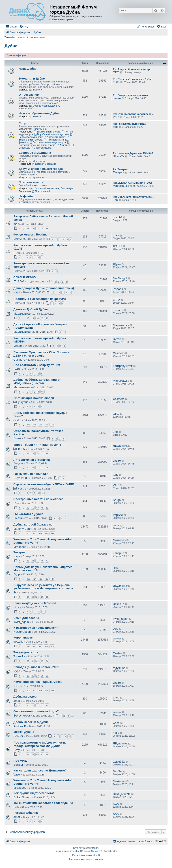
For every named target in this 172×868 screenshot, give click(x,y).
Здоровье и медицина (35, 153)
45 (37, 561)
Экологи (37, 90)
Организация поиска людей (34, 398)
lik (114, 568)
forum (95, 848)
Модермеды (40, 161)
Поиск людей (41, 191)
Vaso (17, 774)
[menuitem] (24, 27)
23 (47, 468)
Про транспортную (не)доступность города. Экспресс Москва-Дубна (40, 744)
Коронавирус (23, 638)
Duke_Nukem (22, 797)
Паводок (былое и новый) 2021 (36, 667)
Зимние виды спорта (47, 132)
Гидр (17, 574)
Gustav (117, 653)
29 (47, 676)
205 (52, 690)
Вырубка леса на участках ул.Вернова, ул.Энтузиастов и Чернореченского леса (43, 587)
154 (34, 425)
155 (40, 425)
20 (33, 468)
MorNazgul (120, 278)
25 (33, 597)
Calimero (19, 360)
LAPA (17, 239)
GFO (116, 72)
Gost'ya (18, 607)
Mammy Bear (22, 529)
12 (33, 228)
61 (33, 661)
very (116, 629)
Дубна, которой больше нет (34, 524)
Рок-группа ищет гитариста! (34, 793)
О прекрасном (29, 95)
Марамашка (121, 186)
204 (46, 690)
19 (28, 468)
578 (52, 646)
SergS (117, 500)
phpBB (78, 851)
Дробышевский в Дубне (31, 722)
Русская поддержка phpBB (86, 855)
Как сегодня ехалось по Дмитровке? (40, 770)
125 (40, 579)
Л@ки (117, 264)
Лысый (18, 518)
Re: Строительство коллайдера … (134, 114)
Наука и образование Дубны (39, 113)
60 (28, 661)
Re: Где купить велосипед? (129, 124)
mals (16, 224)
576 (40, 646)
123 (28, 579)
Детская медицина (44, 164)
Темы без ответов (15, 37)
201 (28, 690)
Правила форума (17, 55)
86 (37, 754)
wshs (116, 525)
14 (42, 228)
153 (28, 425)
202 (34, 690)
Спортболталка (41, 148)
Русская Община (26, 813)
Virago (18, 346)
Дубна (11, 46)
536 (34, 533)
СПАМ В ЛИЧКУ (25, 277)
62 (37, 661)
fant (115, 127)
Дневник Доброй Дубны (31, 309)
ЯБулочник (120, 446)
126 (46, 579)
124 (34, 579)
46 (42, 561)
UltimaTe (119, 156)
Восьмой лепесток (47, 188)
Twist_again (21, 622)
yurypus (23, 402)
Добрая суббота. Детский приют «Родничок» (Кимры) (37, 381)
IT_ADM (19, 281)
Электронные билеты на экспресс (38, 499)
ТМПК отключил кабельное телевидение (43, 803)
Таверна (118, 172)
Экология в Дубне (32, 79)
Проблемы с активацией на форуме (40, 299)
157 (52, 425)
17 (42, 453)
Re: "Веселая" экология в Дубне (133, 79)
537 (40, 533)
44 (33, 561)
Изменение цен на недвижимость (38, 682)
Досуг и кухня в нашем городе (41, 169)
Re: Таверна (120, 169)
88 (47, 754)
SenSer (18, 736)
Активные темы (36, 37)
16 (47, 318)
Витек (117, 339)
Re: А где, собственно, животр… (133, 69)
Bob (16, 807)
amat (17, 701)
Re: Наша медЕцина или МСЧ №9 (133, 153)
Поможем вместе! (31, 182)
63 (42, 661)
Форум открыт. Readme (30, 234)
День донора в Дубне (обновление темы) (44, 288)
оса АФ (118, 217)
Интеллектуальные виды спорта (44, 144)
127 (52, 579)
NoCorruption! (23, 632)
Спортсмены (40, 129)
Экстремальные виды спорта (48, 142)
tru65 (116, 82)
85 (33, 754)
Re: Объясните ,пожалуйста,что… (134, 197)
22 (42, 468)
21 (37, 468)
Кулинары (38, 177)
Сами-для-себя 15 (27, 618)
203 (40, 690)
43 (28, 561)
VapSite (118, 515)
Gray (17, 750)
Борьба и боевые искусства (52, 134)
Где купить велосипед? (31, 474)
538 (46, 533)
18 (47, 453)
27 (42, 597)
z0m (16, 503)
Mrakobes (20, 547)
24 (28, 597)
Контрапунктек (123, 366)
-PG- (16, 686)
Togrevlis (19, 656)
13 (37, 228)
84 (28, 754)
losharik (118, 289)
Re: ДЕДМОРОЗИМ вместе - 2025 (133, 183)
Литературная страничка (32, 460)
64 (47, 661)
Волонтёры (67, 188)
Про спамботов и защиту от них (37, 365)
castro (117, 98)
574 (28, 646)
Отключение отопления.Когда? (36, 711)
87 (42, 754)
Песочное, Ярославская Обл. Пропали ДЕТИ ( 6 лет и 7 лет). (41, 354)
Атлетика (63, 145)
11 (28, 228)
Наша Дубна (27, 69)
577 (46, 646)
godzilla (18, 642)
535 (28, 533)
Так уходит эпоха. (26, 652)
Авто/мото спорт (55, 137)
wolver (117, 638)
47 (47, 561)
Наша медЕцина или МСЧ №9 (35, 603)
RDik (17, 253)
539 (52, 533)
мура (17, 292)
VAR (116, 117)
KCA (116, 804)
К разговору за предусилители (36, 628)
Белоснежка (22, 716)
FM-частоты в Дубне (28, 514)
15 (47, 228)
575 (34, 646)
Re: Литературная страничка (130, 95)
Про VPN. (20, 761)
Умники (37, 116)
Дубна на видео (25, 697)
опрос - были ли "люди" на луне (37, 445)
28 (47, 597)
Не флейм (26, 196)
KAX (116, 814)
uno (115, 200)
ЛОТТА (118, 246)
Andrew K (20, 726)
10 (42, 392)
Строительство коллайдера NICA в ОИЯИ (44, 484)
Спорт (23, 123)
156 (46, 425)
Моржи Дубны (24, 732)
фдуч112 (119, 668)
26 (37, 597)
